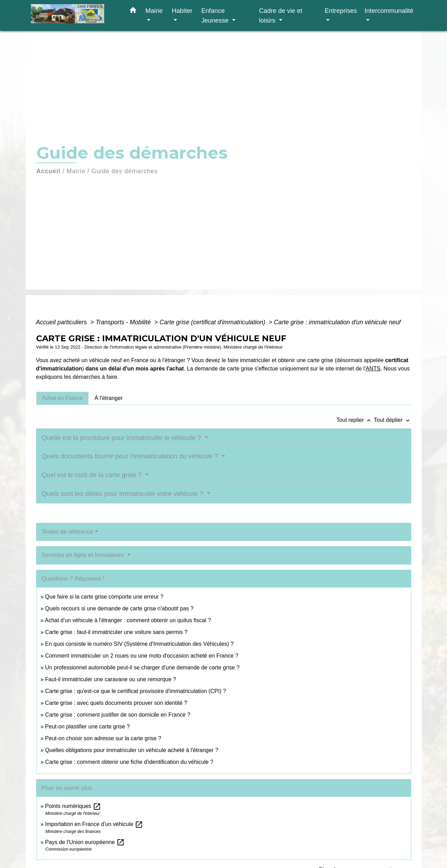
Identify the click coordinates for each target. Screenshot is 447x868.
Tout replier (355, 420)
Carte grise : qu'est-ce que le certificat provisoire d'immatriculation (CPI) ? (136, 691)
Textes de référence (68, 532)
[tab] (62, 398)
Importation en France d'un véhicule (94, 824)
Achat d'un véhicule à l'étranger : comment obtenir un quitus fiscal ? (128, 620)
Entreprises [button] (341, 11)
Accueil (49, 171)
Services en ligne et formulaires (84, 555)
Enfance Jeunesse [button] (216, 15)
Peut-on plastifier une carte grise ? (88, 727)
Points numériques (73, 806)
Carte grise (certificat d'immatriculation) (213, 322)
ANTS (373, 369)
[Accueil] (74, 15)
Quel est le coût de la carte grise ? (93, 475)
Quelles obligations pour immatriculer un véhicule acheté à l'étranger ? (132, 750)
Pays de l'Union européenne (85, 842)
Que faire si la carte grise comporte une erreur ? (104, 597)
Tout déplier (392, 420)
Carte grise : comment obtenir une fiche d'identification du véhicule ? (129, 762)
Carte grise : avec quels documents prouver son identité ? (117, 703)
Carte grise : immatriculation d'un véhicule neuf (337, 322)
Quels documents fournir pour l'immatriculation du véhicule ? (131, 456)
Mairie (76, 171)
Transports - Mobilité (124, 322)
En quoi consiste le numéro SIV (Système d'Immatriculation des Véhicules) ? (139, 644)
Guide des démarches (125, 171)
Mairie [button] (154, 11)
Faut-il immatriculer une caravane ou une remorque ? (111, 679)
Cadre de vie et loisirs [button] (281, 15)
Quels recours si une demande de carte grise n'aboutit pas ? (119, 608)
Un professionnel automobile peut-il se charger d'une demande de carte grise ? (142, 667)
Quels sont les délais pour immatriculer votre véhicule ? (123, 494)
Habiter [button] (182, 11)
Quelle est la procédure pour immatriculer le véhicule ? (122, 438)
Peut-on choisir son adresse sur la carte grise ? (103, 738)
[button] (133, 11)
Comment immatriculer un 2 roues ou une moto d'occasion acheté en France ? (142, 656)
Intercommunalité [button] (389, 11)
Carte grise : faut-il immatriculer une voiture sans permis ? (116, 632)
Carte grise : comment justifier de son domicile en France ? (118, 715)
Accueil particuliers (63, 322)
